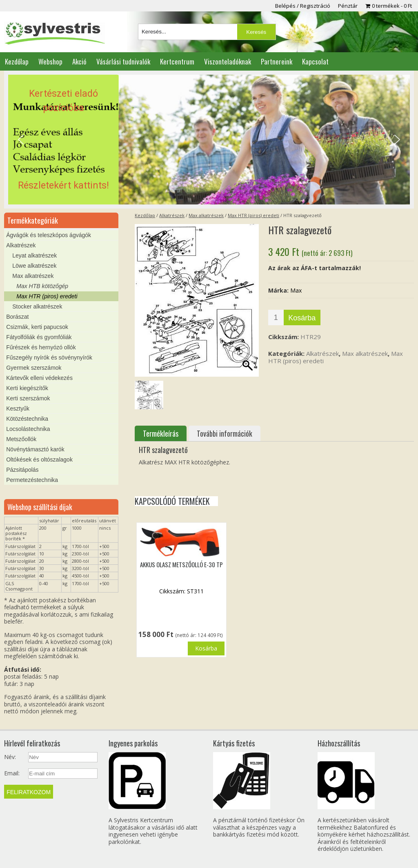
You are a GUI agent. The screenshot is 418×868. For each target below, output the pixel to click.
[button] (209, 140)
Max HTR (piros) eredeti (253, 215)
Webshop (50, 61)
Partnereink (277, 61)
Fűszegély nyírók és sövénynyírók (49, 357)
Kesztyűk (18, 408)
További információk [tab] (225, 433)
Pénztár (348, 6)
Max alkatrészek (206, 215)
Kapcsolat (315, 61)
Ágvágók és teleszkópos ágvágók (49, 235)
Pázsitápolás (22, 470)
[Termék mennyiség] (276, 317)
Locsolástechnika (28, 429)
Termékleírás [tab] (161, 433)
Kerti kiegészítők (27, 388)
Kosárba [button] (206, 648)
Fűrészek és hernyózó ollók (41, 347)
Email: (12, 773)
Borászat (17, 317)
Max (296, 290)
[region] (209, 140)
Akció (79, 61)
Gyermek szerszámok (34, 368)
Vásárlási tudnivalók (123, 61)
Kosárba (302, 318)
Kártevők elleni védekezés (39, 378)
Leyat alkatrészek (34, 255)
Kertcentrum (177, 61)
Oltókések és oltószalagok (39, 460)
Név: (10, 757)
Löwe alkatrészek (34, 266)
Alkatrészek (172, 215)
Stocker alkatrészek (37, 306)
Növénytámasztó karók (35, 449)
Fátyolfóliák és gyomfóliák (39, 337)
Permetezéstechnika (32, 480)
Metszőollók (21, 439)
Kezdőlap (17, 61)
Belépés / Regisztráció (303, 6)
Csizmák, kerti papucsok (37, 327)
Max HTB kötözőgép (42, 286)
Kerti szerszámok (28, 398)
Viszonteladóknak (228, 61)
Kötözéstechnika (27, 419)
